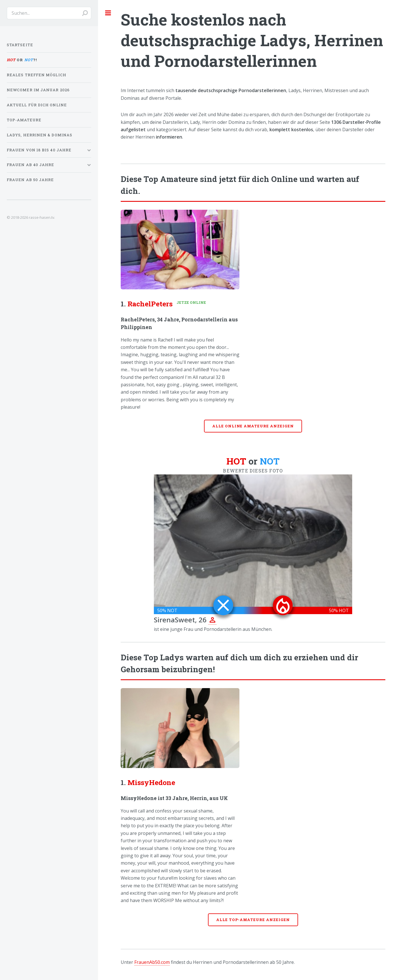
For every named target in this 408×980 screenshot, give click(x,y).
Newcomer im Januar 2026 (38, 90)
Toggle (108, 13)
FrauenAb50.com (152, 962)
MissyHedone (151, 782)
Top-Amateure (24, 120)
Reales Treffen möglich (37, 75)
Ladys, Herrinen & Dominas (40, 135)
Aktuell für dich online (37, 105)
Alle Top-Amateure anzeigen (253, 920)
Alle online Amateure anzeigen (253, 426)
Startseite (20, 45)
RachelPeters (150, 304)
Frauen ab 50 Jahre (30, 180)
